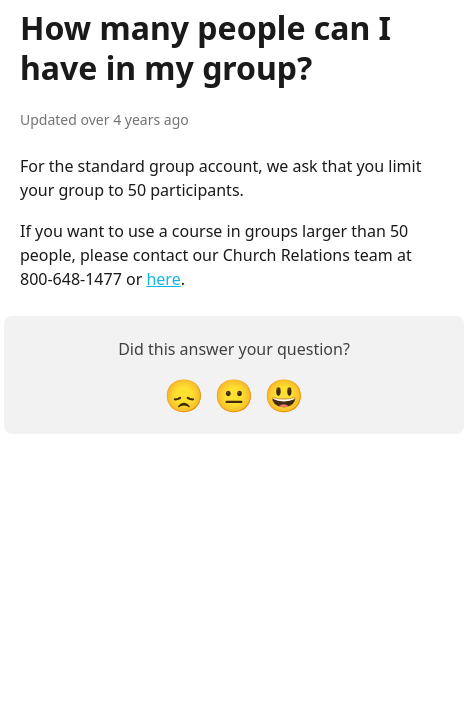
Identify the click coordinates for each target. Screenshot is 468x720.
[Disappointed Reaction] (184, 394)
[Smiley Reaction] (284, 394)
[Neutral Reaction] (234, 394)
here (163, 279)
